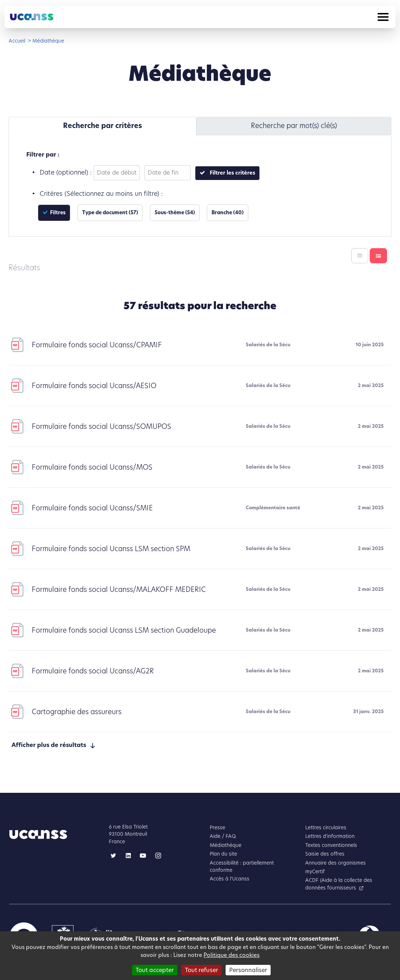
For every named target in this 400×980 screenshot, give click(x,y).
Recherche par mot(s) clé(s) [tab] (294, 126)
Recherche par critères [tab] (103, 126)
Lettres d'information (330, 836)
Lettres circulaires (326, 828)
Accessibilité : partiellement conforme (242, 867)
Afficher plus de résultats (49, 745)
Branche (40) (228, 213)
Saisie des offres (325, 854)
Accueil (17, 41)
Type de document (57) (110, 213)
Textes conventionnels (331, 845)
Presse (217, 828)
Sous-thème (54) (175, 213)
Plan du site (223, 854)
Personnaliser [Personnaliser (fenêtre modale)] (248, 970)
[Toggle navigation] (383, 17)
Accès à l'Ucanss (230, 879)
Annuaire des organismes (335, 863)
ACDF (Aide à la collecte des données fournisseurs (339, 884)
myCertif (315, 872)
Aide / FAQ (223, 836)
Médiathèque (226, 845)
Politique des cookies (232, 955)
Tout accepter (155, 970)
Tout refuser (201, 970)
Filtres (57, 213)
